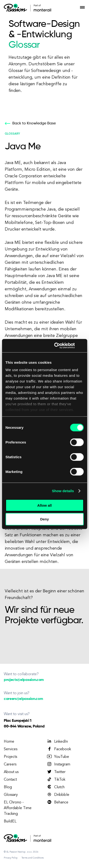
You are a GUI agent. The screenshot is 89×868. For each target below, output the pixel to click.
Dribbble (58, 795)
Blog (8, 787)
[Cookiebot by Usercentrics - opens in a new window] (56, 346)
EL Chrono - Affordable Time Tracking (18, 808)
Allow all (44, 505)
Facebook (59, 749)
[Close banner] (82, 346)
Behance (57, 802)
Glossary (11, 795)
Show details (63, 491)
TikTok (56, 779)
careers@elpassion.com (23, 699)
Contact (10, 780)
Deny (44, 519)
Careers (10, 764)
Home (9, 742)
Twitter (56, 772)
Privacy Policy (11, 858)
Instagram (58, 764)
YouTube (58, 757)
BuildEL (10, 821)
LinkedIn (57, 741)
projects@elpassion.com (24, 680)
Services (11, 749)
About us (11, 772)
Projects (10, 757)
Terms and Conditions (33, 858)
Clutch (56, 787)
